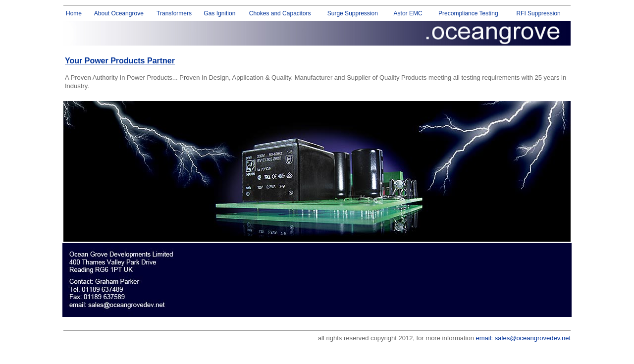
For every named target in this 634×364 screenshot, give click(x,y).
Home (74, 13)
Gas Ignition (219, 13)
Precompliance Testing (468, 13)
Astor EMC (408, 13)
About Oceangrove (119, 13)
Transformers (174, 13)
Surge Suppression (353, 13)
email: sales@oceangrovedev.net (523, 338)
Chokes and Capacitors (280, 13)
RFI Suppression (538, 13)
